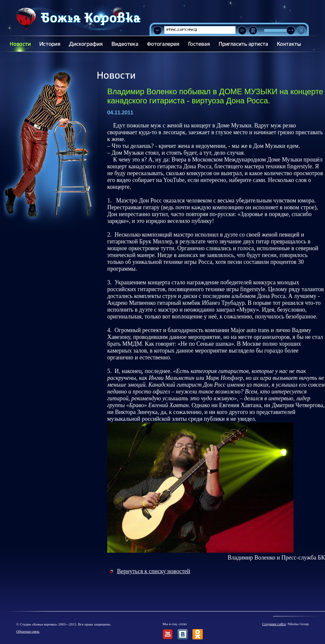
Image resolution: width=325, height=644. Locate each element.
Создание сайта (274, 624)
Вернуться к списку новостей (154, 571)
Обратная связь (28, 631)
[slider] (291, 30)
